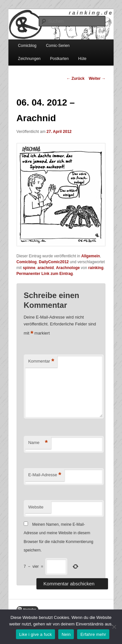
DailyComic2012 (54, 262)
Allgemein (91, 256)
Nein (66, 634)
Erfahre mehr (93, 634)
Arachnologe (68, 268)
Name (38, 443)
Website (36, 507)
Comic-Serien (58, 46)
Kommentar (41, 361)
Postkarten (59, 59)
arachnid (46, 268)
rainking (96, 268)
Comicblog (27, 46)
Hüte (82, 59)
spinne (29, 268)
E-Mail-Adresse (45, 475)
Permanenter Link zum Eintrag (45, 274)
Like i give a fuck (36, 634)
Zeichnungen (29, 59)
